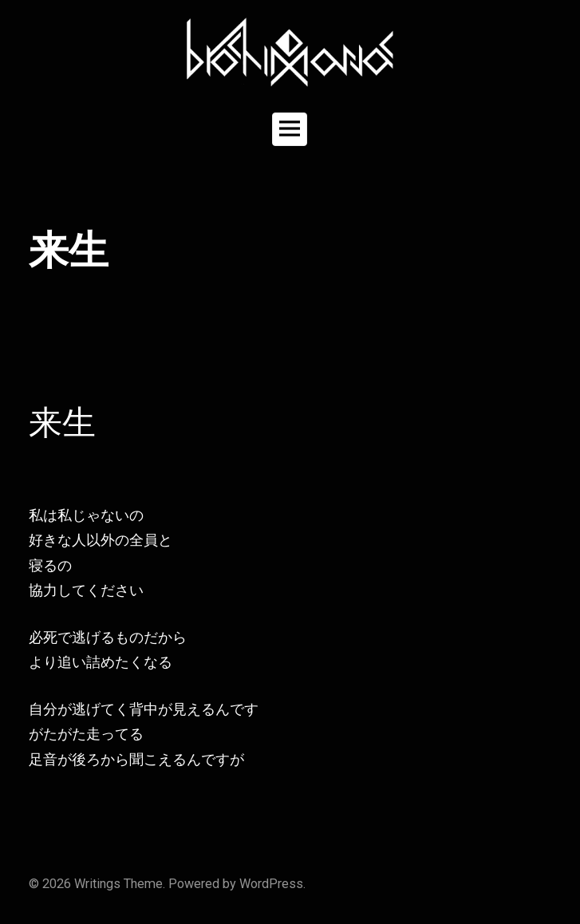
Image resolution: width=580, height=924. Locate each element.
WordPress (271, 884)
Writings (97, 884)
